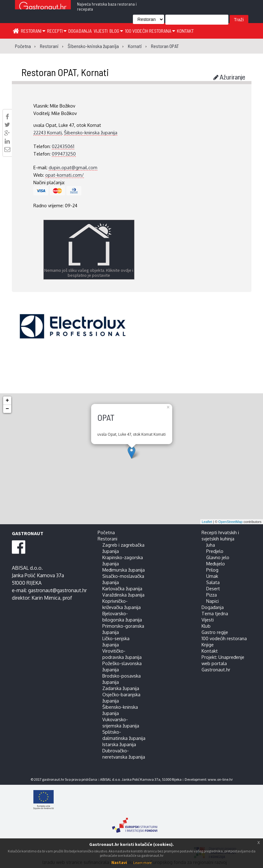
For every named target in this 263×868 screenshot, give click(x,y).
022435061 (63, 146)
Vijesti (101, 31)
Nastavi (119, 862)
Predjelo (215, 551)
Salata (213, 582)
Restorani (33, 31)
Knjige (208, 645)
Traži (239, 20)
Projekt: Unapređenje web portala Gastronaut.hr (223, 663)
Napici (212, 601)
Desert (213, 588)
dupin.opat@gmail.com (73, 167)
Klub (206, 626)
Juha (211, 545)
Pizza (212, 595)
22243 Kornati (48, 132)
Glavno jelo (218, 557)
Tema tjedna (215, 613)
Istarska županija (119, 744)
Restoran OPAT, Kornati (65, 72)
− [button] (7, 409)
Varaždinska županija (123, 595)
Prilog (212, 570)
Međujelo (216, 563)
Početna (106, 532)
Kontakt (185, 31)
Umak (212, 576)
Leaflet (207, 522)
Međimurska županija (124, 570)
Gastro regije (215, 632)
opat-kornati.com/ (65, 175)
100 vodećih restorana (150, 31)
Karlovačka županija (122, 588)
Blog (116, 31)
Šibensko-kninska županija (91, 132)
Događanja (80, 31)
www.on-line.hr (220, 779)
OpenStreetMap (231, 522)
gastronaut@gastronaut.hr (57, 590)
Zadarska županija (121, 688)
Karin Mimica (46, 598)
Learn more (142, 863)
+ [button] (7, 400)
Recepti (57, 31)
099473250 (64, 154)
